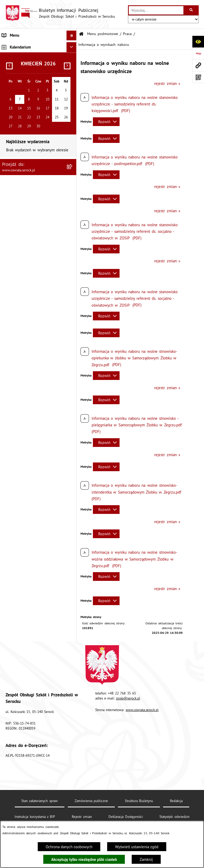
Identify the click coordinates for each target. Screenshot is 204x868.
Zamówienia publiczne (91, 801)
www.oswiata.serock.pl (142, 710)
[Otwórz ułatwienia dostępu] (198, 42)
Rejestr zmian (82, 817)
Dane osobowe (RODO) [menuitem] (22, 187)
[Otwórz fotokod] (198, 77)
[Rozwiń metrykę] (106, 122)
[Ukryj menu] (72, 36)
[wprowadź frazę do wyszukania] (156, 10)
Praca (127, 34)
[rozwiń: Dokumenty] (72, 72)
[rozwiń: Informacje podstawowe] (72, 58)
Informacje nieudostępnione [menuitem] (26, 157)
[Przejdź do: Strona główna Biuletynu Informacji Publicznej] (81, 34)
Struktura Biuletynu (139, 801)
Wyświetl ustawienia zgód (137, 847)
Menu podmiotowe (103, 34)
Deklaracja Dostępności (125, 817)
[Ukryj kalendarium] (72, 199)
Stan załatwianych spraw (40, 801)
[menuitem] (38, 59)
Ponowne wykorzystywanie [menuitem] (25, 177)
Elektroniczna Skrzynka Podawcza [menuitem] (31, 167)
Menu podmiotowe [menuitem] (18, 45)
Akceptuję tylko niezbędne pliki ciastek (84, 859)
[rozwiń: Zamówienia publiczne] (72, 85)
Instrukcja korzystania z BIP (35, 817)
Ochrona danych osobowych (69, 847)
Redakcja (176, 801)
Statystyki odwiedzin (174, 817)
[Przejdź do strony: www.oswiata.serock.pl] (198, 65)
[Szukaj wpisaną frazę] (191, 10)
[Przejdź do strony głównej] (60, 13)
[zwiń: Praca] (72, 98)
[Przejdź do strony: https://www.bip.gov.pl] (198, 53)
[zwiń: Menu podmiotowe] (72, 45)
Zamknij (146, 859)
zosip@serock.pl (128, 698)
